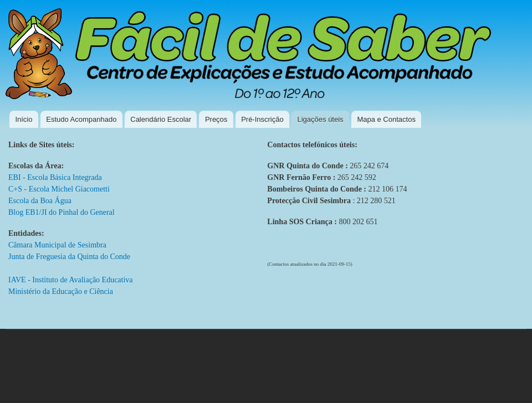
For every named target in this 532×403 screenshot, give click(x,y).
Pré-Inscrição (262, 119)
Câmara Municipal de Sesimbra (57, 245)
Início (24, 119)
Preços (216, 119)
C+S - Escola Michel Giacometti (59, 189)
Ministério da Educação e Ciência (61, 291)
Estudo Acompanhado (81, 119)
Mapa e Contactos (386, 119)
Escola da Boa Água (40, 201)
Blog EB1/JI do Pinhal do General (62, 212)
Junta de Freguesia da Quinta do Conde (69, 257)
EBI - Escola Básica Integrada (55, 177)
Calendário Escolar (161, 119)
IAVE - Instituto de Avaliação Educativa (71, 280)
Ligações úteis (320, 119)
